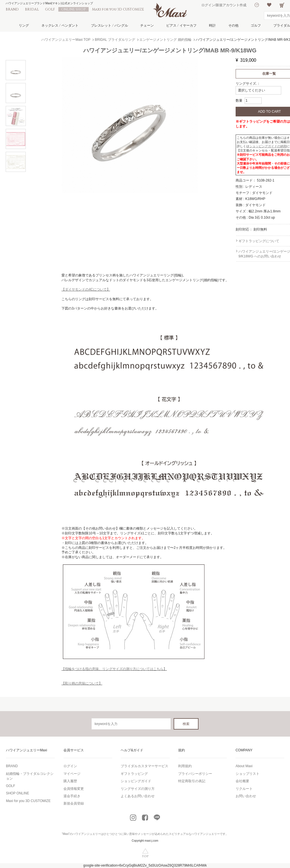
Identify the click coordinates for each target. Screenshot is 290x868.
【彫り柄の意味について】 (82, 683)
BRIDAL (32, 9)
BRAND (12, 9)
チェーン (147, 25)
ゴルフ (256, 25)
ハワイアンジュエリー (87, 834)
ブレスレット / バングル (109, 25)
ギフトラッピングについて (259, 241)
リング (24, 25)
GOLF (50, 9)
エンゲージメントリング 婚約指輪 (165, 40)
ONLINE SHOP (73, 9)
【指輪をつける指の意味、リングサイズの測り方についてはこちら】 (114, 669)
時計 (212, 25)
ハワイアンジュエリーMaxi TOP (66, 40)
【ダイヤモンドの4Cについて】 (86, 289)
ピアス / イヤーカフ (181, 25)
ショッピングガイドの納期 (268, 146)
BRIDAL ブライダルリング (115, 40)
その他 (233, 25)
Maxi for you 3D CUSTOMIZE (118, 9)
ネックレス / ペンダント (60, 25)
